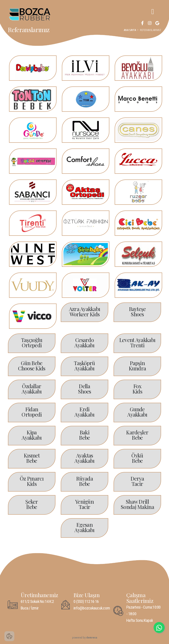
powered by (85, 638)
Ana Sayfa (130, 30)
